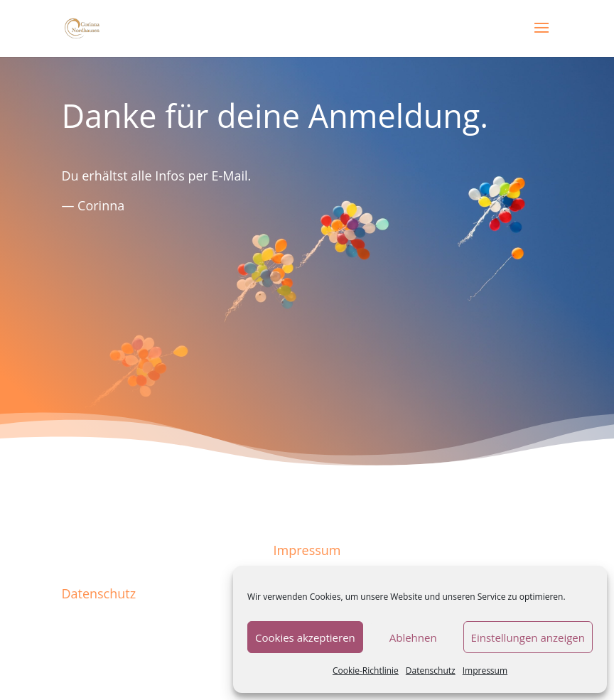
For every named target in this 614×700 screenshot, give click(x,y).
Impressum (485, 671)
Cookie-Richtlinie (366, 671)
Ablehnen (413, 637)
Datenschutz (431, 671)
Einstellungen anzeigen (528, 637)
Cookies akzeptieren (305, 637)
